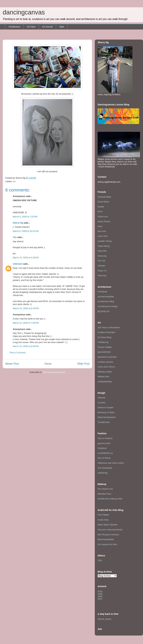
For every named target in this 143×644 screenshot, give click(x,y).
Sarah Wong (104, 246)
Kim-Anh (102, 231)
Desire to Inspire (106, 407)
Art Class (31, 27)
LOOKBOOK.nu (105, 453)
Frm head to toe (105, 489)
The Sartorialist (105, 468)
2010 (100, 591)
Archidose (102, 292)
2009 (100, 594)
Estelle (101, 207)
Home (48, 364)
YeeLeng (102, 275)
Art (14, 181)
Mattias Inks (103, 377)
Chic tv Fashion (105, 438)
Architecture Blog (106, 301)
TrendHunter (104, 422)
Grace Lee (103, 216)
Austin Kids (103, 520)
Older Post (83, 364)
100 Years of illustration (109, 327)
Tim (15, 237)
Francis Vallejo (105, 347)
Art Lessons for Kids (107, 544)
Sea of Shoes (104, 458)
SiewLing (102, 256)
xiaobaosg (103, 473)
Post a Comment (18, 353)
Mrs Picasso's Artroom (108, 535)
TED (100, 560)
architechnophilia (106, 297)
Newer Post (12, 364)
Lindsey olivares (105, 362)
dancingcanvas (24, 12)
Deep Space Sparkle (107, 525)
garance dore (104, 443)
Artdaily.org (103, 342)
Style (62, 27)
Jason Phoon (104, 221)
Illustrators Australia (107, 357)
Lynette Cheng (105, 241)
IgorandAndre (104, 352)
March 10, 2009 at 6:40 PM (26, 308)
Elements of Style (106, 412)
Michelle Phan (104, 494)
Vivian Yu (102, 271)
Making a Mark (105, 372)
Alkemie (101, 398)
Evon (100, 211)
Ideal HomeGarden (107, 417)
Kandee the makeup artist (110, 499)
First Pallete (103, 515)
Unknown (18, 264)
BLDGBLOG (104, 311)
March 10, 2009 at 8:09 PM (26, 346)
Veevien (101, 266)
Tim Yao (102, 261)
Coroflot (101, 403)
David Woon (104, 202)
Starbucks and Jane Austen (111, 463)
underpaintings (105, 381)
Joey (100, 226)
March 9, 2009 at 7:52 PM (25, 217)
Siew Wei (102, 251)
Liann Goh (103, 236)
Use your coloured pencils (110, 530)
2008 (100, 596)
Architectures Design (108, 306)
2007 (100, 599)
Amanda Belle (104, 197)
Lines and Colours (106, 367)
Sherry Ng (18, 223)
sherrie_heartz (105, 619)
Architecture (14, 27)
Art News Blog (104, 337)
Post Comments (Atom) (54, 372)
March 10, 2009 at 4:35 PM (26, 258)
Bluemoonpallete (106, 539)
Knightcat (102, 448)
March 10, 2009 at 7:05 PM (26, 323)
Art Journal (47, 27)
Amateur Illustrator (106, 332)
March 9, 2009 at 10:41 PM (26, 231)
